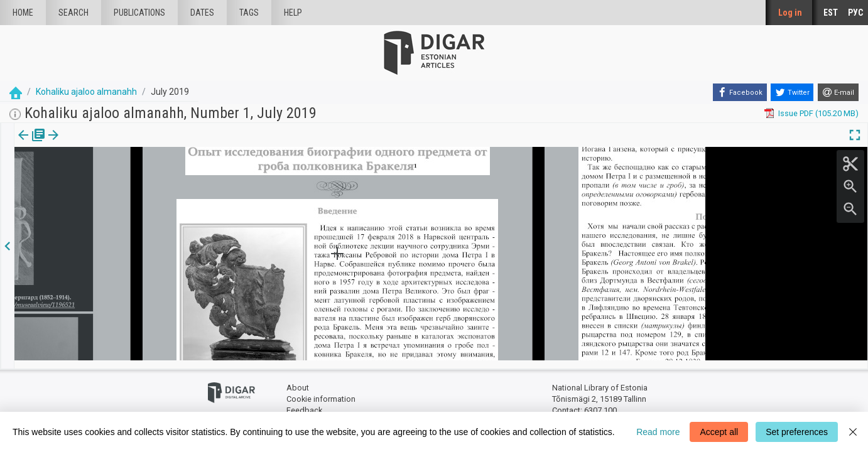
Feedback (304, 402)
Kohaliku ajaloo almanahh (86, 92)
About (298, 380)
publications (139, 13)
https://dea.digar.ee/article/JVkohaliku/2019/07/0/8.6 (111, 208)
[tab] (22, 144)
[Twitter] (792, 92)
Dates (202, 13)
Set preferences (797, 432)
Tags (249, 13)
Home (23, 13)
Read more (658, 432)
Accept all (719, 432)
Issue (22, 144)
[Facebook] (740, 92)
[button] (84, 144)
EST (831, 13)
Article (67, 144)
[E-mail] (838, 92)
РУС (855, 13)
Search (73, 13)
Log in (790, 13)
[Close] (853, 432)
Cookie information (321, 391)
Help (293, 13)
